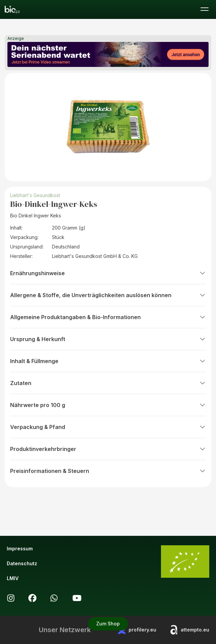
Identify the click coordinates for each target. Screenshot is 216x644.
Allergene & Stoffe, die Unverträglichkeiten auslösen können (108, 295)
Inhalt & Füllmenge (108, 361)
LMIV (13, 578)
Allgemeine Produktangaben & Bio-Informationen (108, 317)
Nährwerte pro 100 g (108, 405)
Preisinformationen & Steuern (108, 471)
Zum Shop (108, 624)
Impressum (20, 548)
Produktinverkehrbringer (108, 449)
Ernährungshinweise (108, 273)
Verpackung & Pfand (108, 427)
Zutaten (108, 383)
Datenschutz (22, 563)
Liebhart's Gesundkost (36, 195)
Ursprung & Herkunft (108, 339)
